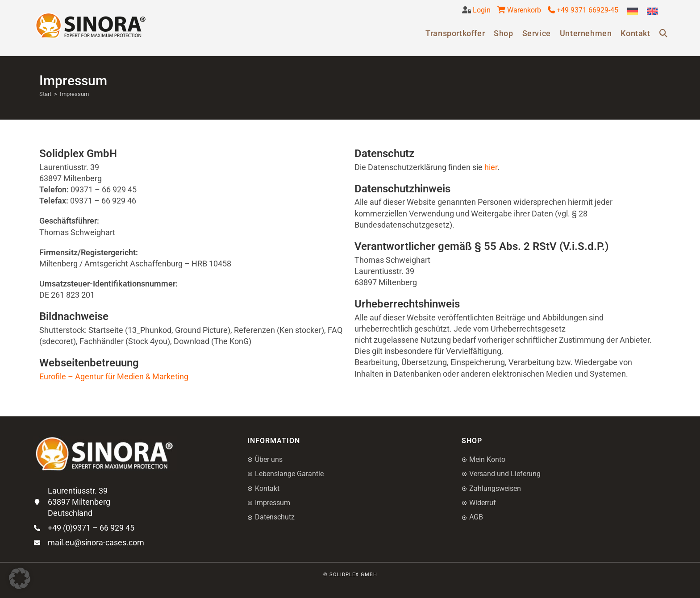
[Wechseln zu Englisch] (652, 11)
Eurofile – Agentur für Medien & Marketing (114, 376)
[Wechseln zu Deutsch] (633, 11)
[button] (20, 578)
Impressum (74, 94)
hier (491, 167)
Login (481, 10)
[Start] (45, 94)
